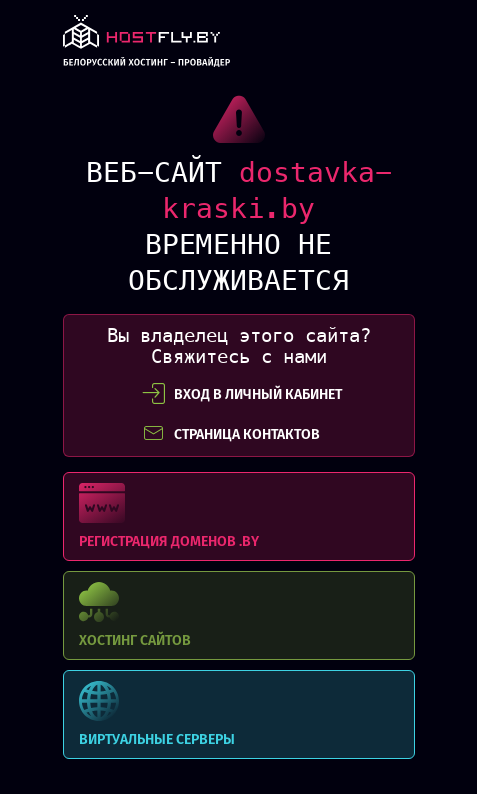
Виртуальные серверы (239, 714)
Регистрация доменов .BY (239, 516)
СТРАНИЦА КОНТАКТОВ (231, 434)
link (147, 46)
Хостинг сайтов (239, 615)
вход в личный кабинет (242, 394)
